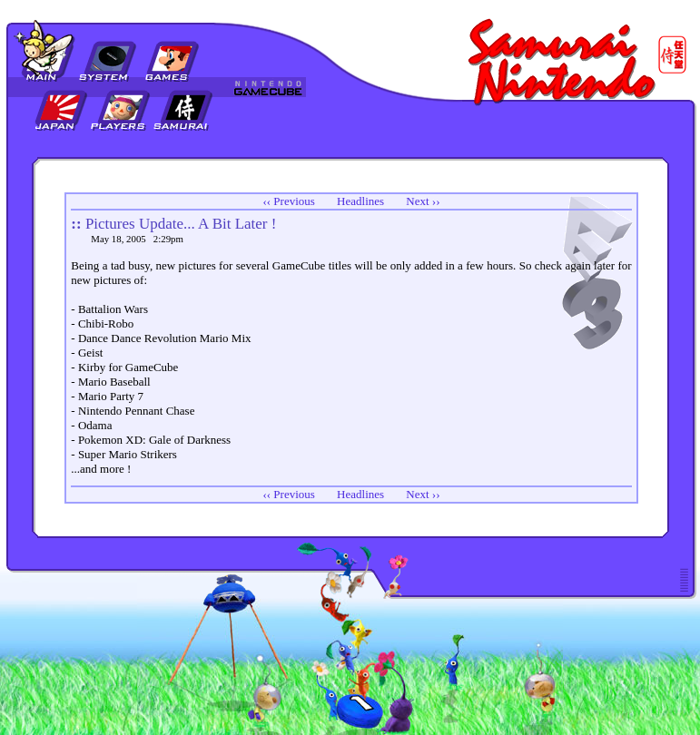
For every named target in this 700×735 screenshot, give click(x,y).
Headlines (360, 201)
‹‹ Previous (288, 201)
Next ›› (423, 201)
